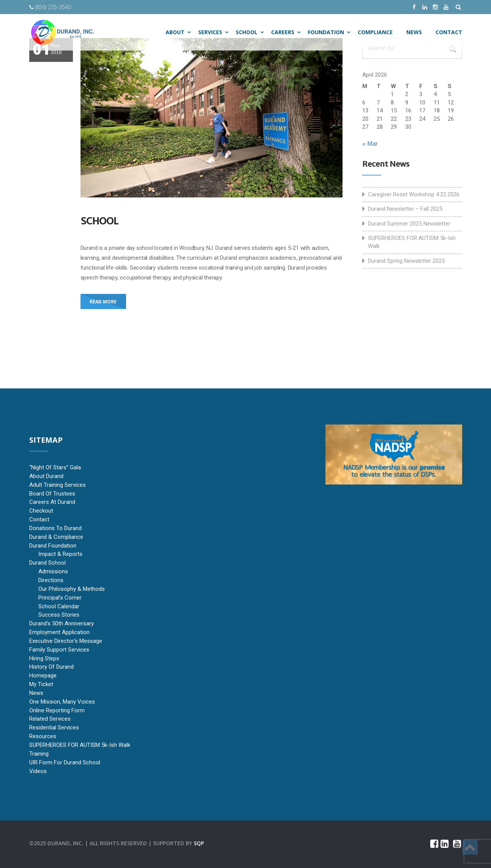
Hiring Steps (44, 658)
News (36, 693)
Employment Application (59, 632)
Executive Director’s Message (66, 641)
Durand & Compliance (56, 537)
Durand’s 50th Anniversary (62, 623)
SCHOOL (247, 32)
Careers (283, 32)
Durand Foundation (53, 546)
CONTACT (449, 32)
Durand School (47, 563)
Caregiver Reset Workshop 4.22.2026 (414, 194)
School (99, 221)
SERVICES (210, 32)
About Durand (46, 476)
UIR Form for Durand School (65, 762)
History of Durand (51, 667)
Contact (39, 519)
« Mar (370, 144)
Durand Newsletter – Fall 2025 (405, 209)
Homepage (43, 675)
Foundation (326, 32)
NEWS (414, 32)
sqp (199, 843)
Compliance (375, 32)
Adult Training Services (58, 485)
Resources (43, 736)
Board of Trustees (52, 494)
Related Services (50, 719)
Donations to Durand (55, 528)
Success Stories (59, 615)
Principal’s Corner (60, 598)
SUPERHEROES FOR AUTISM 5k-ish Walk (412, 242)
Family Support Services (59, 650)
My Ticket (41, 684)
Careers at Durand (52, 502)
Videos (38, 771)
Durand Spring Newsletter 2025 (406, 261)
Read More (103, 302)
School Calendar (59, 606)
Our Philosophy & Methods (72, 589)
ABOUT (175, 32)
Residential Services (54, 728)
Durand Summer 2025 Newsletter (409, 224)
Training (39, 754)
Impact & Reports (60, 554)
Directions (51, 580)
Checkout (41, 511)
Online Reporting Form (57, 710)
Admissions (53, 571)
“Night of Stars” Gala (55, 467)
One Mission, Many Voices (62, 702)
